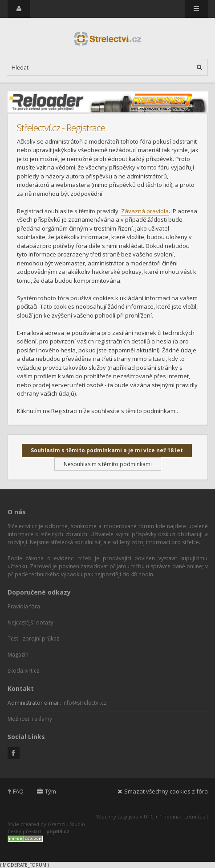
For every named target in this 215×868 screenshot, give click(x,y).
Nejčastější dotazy (30, 622)
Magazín (18, 655)
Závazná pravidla (145, 211)
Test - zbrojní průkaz (33, 639)
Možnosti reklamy (30, 719)
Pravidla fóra (24, 606)
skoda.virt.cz (23, 671)
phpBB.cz (58, 831)
